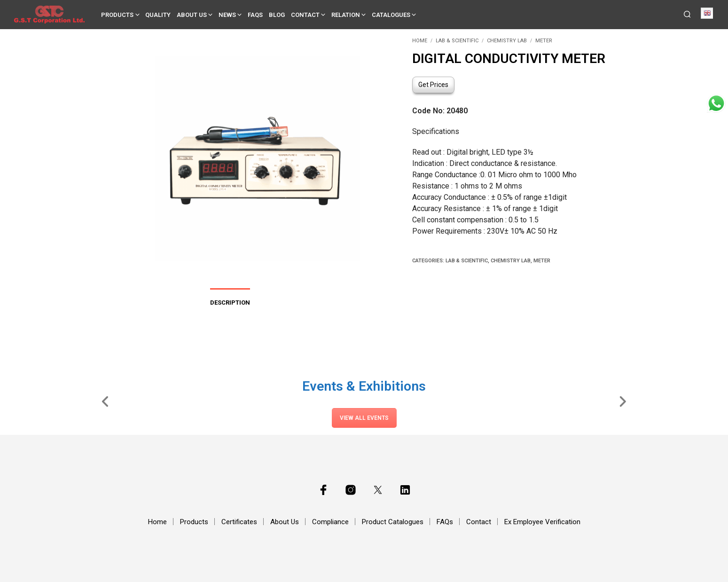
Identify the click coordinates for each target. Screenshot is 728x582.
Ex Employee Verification (542, 522)
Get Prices (433, 85)
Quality (158, 15)
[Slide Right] (622, 401)
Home (420, 41)
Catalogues (391, 15)
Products (117, 15)
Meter (544, 41)
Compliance (330, 522)
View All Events (364, 418)
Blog (277, 15)
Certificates (239, 522)
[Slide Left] (106, 401)
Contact (305, 15)
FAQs (255, 15)
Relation (346, 15)
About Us (192, 15)
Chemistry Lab (507, 41)
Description (230, 303)
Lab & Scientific (457, 41)
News (227, 15)
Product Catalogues (393, 522)
